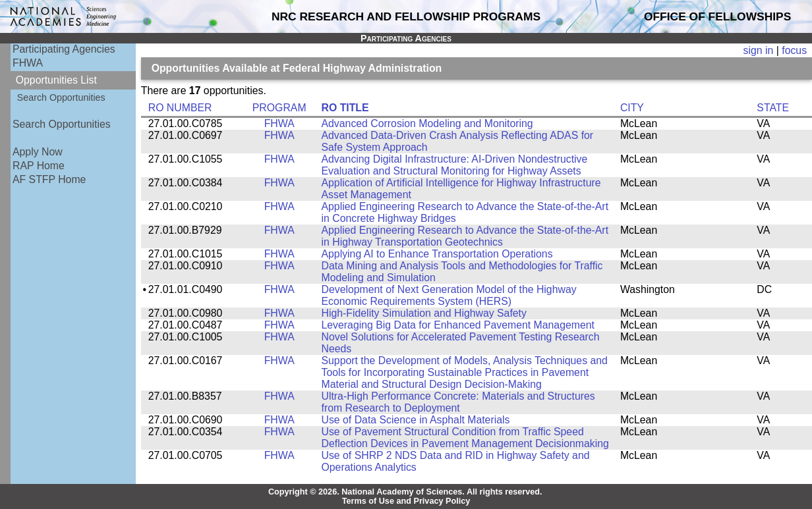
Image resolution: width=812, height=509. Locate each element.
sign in (759, 50)
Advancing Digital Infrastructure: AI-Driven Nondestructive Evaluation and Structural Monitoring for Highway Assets (455, 165)
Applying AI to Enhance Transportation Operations (437, 254)
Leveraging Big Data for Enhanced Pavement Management (458, 325)
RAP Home (39, 166)
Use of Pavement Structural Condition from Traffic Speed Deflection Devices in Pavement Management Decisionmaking (465, 438)
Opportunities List (56, 80)
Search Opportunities (61, 97)
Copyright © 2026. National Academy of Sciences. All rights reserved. (405, 492)
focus (794, 50)
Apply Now (38, 152)
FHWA (28, 63)
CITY (632, 108)
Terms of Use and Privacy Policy (406, 501)
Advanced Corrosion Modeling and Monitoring (427, 123)
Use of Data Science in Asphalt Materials (416, 420)
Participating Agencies (64, 49)
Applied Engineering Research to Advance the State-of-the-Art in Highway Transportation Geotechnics (465, 236)
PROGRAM (279, 108)
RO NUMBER (180, 108)
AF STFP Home (49, 179)
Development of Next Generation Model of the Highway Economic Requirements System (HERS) (449, 295)
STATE (773, 108)
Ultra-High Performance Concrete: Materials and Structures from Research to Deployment (458, 402)
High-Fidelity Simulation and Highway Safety (424, 313)
